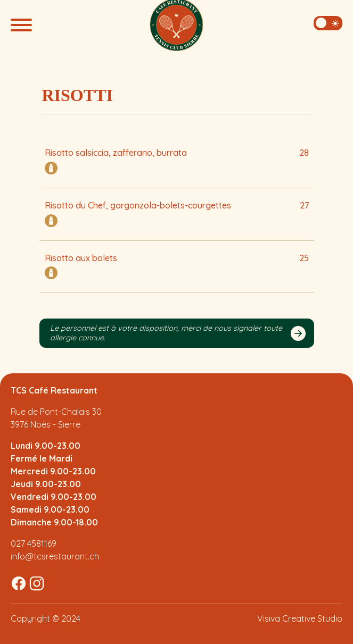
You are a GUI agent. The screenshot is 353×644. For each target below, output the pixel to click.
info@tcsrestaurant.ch (55, 556)
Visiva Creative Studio (300, 618)
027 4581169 (34, 543)
